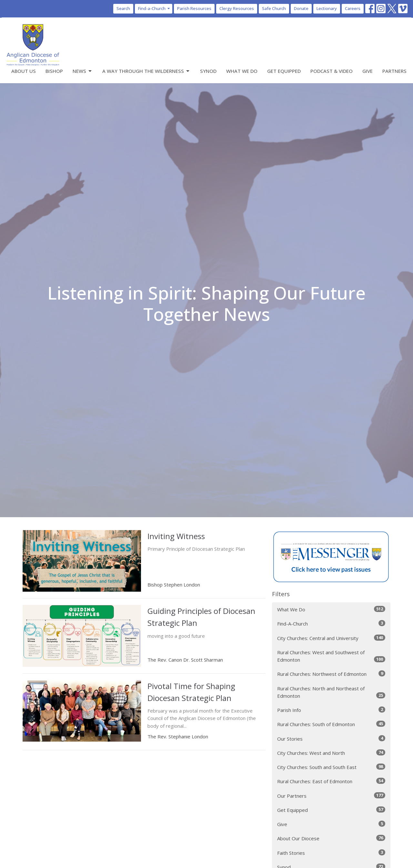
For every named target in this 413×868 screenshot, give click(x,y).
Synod (208, 71)
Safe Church (274, 8)
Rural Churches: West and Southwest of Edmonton (331, 656)
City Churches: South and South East (331, 767)
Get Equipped (284, 71)
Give (368, 71)
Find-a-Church (154, 8)
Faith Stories (331, 853)
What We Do (242, 71)
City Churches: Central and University (331, 638)
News (83, 71)
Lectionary (327, 8)
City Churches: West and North (331, 753)
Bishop (54, 71)
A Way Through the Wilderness (146, 71)
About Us (24, 71)
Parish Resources (194, 8)
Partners (394, 71)
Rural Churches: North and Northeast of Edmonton (331, 692)
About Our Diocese (331, 838)
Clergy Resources (237, 8)
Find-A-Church (331, 623)
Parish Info (331, 710)
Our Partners (331, 796)
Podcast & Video (332, 71)
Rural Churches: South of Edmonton (331, 724)
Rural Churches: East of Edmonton (331, 781)
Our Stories (331, 739)
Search (123, 8)
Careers (353, 8)
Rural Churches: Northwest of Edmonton (331, 674)
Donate (301, 8)
